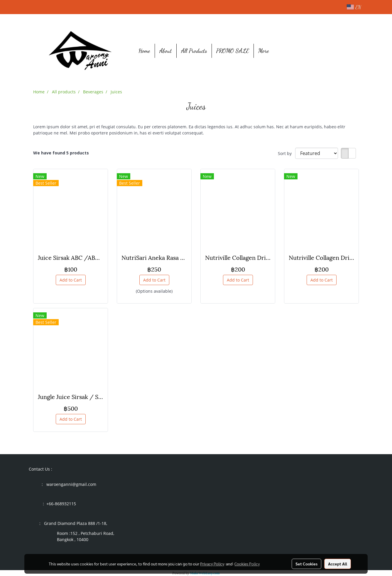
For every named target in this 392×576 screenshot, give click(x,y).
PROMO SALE (233, 51)
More (264, 51)
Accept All (338, 564)
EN (354, 7)
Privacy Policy (212, 564)
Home (145, 51)
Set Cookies (306, 564)
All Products (194, 51)
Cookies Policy (247, 564)
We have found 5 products (61, 153)
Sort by (287, 153)
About (166, 51)
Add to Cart (71, 280)
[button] (282, 51)
